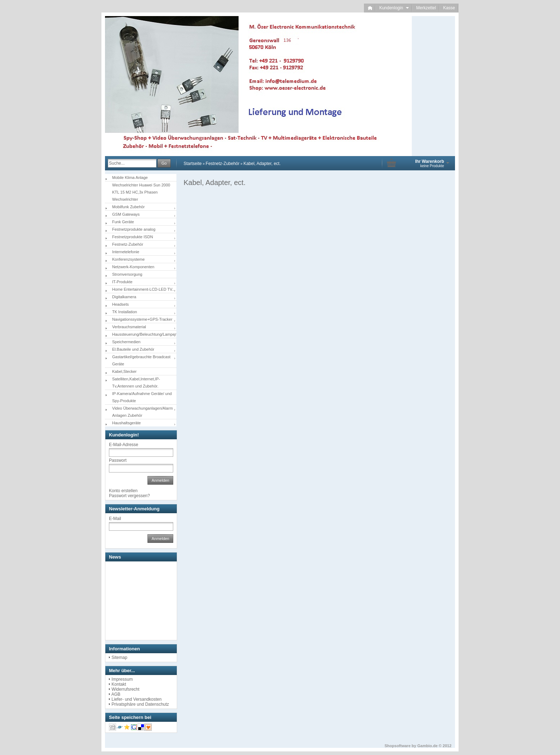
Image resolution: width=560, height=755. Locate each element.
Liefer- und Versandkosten (136, 699)
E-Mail (115, 519)
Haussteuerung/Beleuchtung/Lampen (144, 334)
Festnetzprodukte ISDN (132, 237)
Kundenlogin (394, 8)
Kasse (449, 8)
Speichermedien (126, 342)
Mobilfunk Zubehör (128, 207)
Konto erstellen (123, 491)
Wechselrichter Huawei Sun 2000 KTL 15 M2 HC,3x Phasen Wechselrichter (141, 192)
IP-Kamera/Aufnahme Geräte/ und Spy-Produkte (142, 397)
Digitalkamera (124, 297)
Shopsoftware (398, 746)
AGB (116, 694)
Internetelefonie (126, 252)
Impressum (122, 679)
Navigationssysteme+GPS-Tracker (142, 319)
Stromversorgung (127, 274)
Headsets (120, 304)
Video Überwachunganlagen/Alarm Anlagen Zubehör (142, 412)
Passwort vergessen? (129, 496)
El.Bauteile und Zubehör (133, 349)
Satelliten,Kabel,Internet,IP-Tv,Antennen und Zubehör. (136, 382)
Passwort (118, 460)
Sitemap (119, 657)
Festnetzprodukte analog (134, 229)
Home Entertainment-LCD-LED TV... (144, 289)
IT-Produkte (122, 282)
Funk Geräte (123, 222)
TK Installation (125, 312)
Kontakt (119, 684)
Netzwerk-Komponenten (133, 267)
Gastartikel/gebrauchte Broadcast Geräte (141, 360)
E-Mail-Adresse (124, 445)
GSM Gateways (126, 214)
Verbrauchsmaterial (129, 327)
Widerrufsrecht (125, 689)
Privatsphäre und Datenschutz (140, 704)
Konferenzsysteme (128, 259)
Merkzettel (426, 8)
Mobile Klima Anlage (130, 177)
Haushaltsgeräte (126, 423)
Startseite (193, 164)
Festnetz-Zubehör (223, 164)
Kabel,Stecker (124, 371)
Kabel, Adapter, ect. (262, 164)
